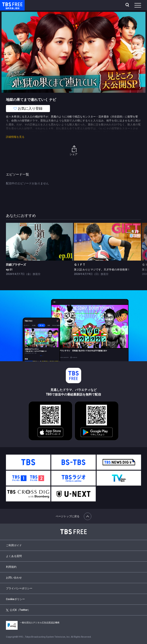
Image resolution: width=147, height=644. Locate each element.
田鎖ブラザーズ (16, 265)
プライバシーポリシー (19, 588)
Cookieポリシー (15, 599)
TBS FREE (7, 4)
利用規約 (11, 567)
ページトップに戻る (73, 516)
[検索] (128, 5)
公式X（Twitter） (18, 610)
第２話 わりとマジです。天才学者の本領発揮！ (102, 270)
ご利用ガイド (14, 545)
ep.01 (9, 270)
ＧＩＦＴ (80, 265)
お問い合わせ (14, 578)
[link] (40, 242)
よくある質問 (14, 556)
